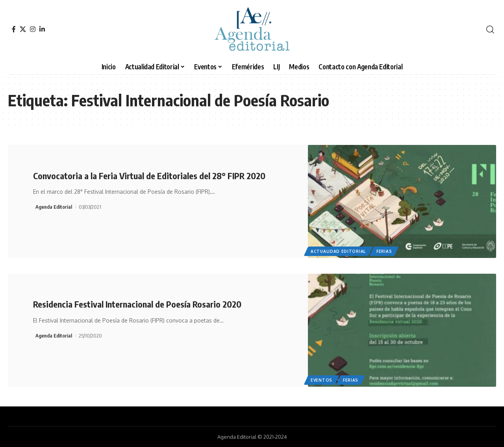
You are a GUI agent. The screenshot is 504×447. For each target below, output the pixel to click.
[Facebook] (14, 29)
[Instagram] (33, 29)
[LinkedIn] (42, 29)
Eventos (321, 380)
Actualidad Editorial (338, 251)
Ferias (384, 251)
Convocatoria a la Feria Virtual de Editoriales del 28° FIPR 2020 (149, 176)
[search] (490, 30)
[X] (23, 29)
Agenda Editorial (54, 207)
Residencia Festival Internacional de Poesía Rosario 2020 (137, 304)
